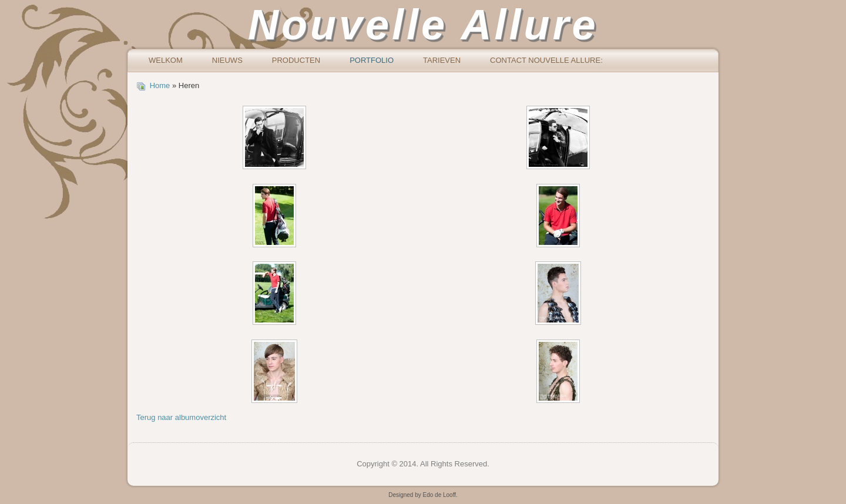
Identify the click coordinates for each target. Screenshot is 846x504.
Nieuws (227, 60)
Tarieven (442, 60)
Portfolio (372, 60)
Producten (296, 60)
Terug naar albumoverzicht (181, 417)
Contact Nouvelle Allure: (546, 60)
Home (160, 85)
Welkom (166, 60)
